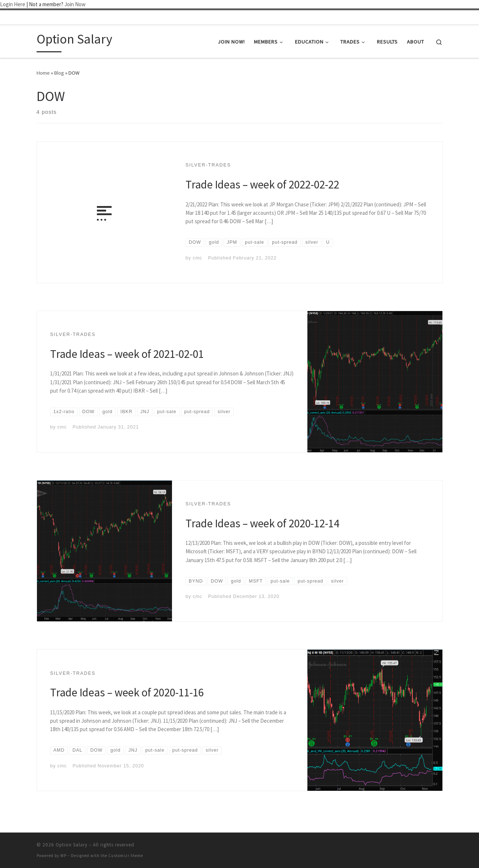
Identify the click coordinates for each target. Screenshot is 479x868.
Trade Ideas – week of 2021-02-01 (127, 354)
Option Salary (72, 845)
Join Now (75, 4)
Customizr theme (126, 856)
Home (43, 73)
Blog (59, 73)
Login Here (13, 4)
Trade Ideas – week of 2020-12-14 (262, 523)
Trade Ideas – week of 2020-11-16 (127, 692)
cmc (198, 258)
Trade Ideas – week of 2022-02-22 (262, 184)
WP (63, 856)
